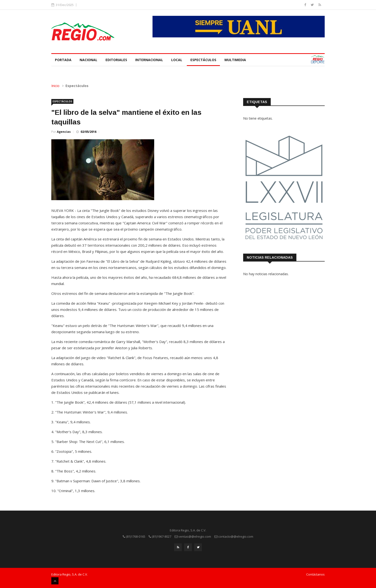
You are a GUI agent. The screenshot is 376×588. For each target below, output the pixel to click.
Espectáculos (203, 60)
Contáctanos (315, 574)
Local (177, 60)
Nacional (88, 60)
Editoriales (116, 60)
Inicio (55, 86)
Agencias (64, 132)
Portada (63, 60)
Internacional (149, 60)
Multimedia (235, 60)
